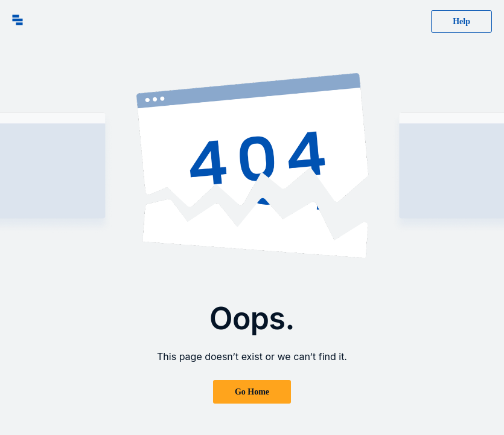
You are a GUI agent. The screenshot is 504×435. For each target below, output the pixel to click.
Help (461, 21)
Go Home (252, 392)
